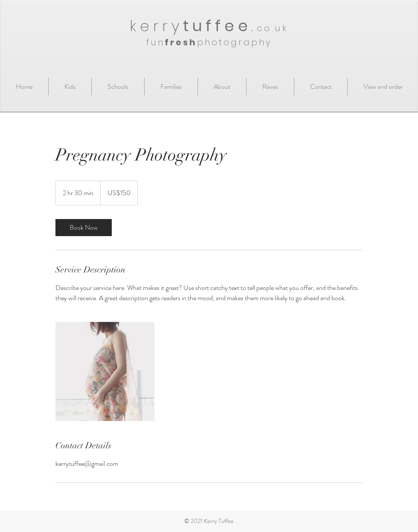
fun (155, 42)
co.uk (273, 28)
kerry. (193, 26)
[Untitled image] (105, 371)
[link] (84, 228)
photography (235, 42)
